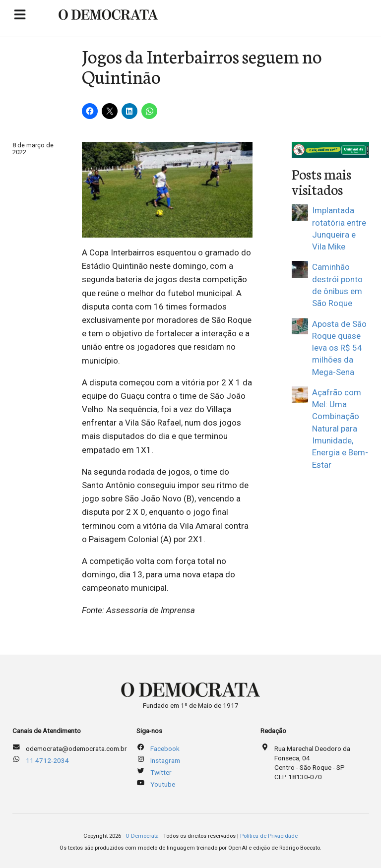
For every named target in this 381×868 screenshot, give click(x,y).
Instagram (165, 760)
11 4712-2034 (47, 760)
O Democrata (142, 836)
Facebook (165, 748)
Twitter (161, 772)
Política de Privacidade (269, 836)
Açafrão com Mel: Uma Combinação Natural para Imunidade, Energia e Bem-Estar (340, 429)
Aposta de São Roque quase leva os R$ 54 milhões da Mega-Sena (339, 348)
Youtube (163, 784)
